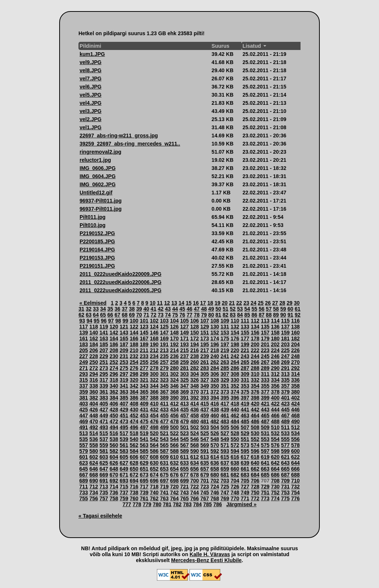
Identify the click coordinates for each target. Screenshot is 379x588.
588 (174, 451)
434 (174, 410)
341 (124, 386)
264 (235, 362)
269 (285, 362)
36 (118, 309)
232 (134, 356)
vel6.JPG (90, 87)
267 (265, 362)
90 (283, 315)
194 (194, 344)
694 (134, 481)
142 (114, 333)
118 (93, 327)
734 (93, 492)
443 (265, 410)
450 (114, 415)
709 (285, 481)
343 (144, 386)
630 (154, 463)
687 (285, 475)
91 (291, 315)
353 (245, 386)
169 (164, 338)
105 (185, 321)
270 (295, 362)
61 (298, 309)
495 (124, 427)
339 (104, 386)
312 (275, 374)
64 (96, 315)
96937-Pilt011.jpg (101, 201)
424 (295, 404)
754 (295, 492)
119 (104, 327)
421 (265, 404)
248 (295, 356)
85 (247, 315)
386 (134, 398)
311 (265, 374)
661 (245, 469)
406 (114, 404)
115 (285, 321)
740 (154, 492)
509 (265, 427)
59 (283, 309)
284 (214, 368)
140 (93, 333)
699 (185, 481)
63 (89, 315)
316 (93, 380)
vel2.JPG (90, 119)
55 (254, 309)
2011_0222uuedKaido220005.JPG (120, 290)
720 (174, 487)
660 (235, 469)
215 (185, 350)
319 (124, 380)
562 (134, 445)
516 (114, 433)
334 (275, 380)
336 (295, 380)
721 (185, 487)
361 (104, 392)
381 (83, 398)
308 (235, 374)
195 (204, 344)
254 (134, 362)
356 (275, 386)
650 (134, 469)
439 (225, 410)
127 (185, 327)
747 (225, 492)
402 (295, 398)
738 (134, 492)
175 (225, 338)
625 (104, 463)
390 (174, 398)
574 (255, 445)
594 (235, 451)
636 (214, 463)
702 (214, 481)
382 (93, 398)
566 (174, 445)
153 (225, 333)
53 (240, 309)
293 (83, 374)
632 (174, 463)
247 (285, 356)
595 (245, 451)
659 (225, 469)
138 (295, 327)
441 (245, 410)
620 (275, 457)
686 (275, 475)
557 (83, 445)
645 (83, 469)
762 (154, 498)
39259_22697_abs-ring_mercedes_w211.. (130, 144)
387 (144, 398)
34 (103, 309)
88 (269, 315)
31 (81, 309)
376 (255, 392)
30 (297, 303)
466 (275, 415)
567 (185, 445)
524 (194, 433)
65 (103, 315)
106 (194, 321)
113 (265, 321)
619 (265, 457)
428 (114, 410)
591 (204, 451)
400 (275, 398)
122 (134, 327)
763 (164, 498)
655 (185, 469)
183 (83, 344)
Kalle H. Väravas (210, 554)
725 (225, 487)
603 (104, 457)
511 (285, 427)
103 (164, 321)
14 (181, 303)
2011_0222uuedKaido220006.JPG (120, 282)
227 (83, 356)
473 (124, 421)
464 (255, 415)
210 (134, 350)
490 (295, 421)
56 (262, 309)
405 (104, 404)
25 (261, 303)
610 (174, 457)
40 (146, 309)
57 (269, 309)
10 (153, 303)
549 (225, 439)
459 (204, 415)
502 (194, 427)
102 (154, 321)
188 (134, 344)
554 (275, 439)
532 (275, 433)
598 (275, 451)
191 (164, 344)
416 (214, 404)
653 (164, 469)
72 (154, 315)
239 (204, 356)
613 (204, 457)
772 (255, 498)
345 (164, 386)
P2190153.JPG (97, 258)
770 (235, 498)
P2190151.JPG (97, 266)
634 (194, 463)
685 (265, 475)
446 (295, 410)
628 (134, 463)
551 (245, 439)
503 (204, 427)
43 (168, 309)
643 (285, 463)
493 (104, 427)
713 (104, 487)
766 (194, 498)
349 (204, 386)
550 (235, 439)
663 (265, 469)
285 (225, 368)
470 (93, 421)
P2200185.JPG (97, 241)
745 (204, 492)
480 (194, 421)
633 (185, 463)
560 (114, 445)
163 (104, 338)
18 (210, 303)
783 (187, 504)
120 (114, 327)
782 (177, 504)
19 (218, 303)
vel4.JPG (90, 103)
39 (139, 309)
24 (254, 303)
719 (164, 487)
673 (144, 475)
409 (144, 404)
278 (154, 368)
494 (114, 427)
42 (161, 309)
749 (245, 492)
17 (203, 303)
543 (164, 439)
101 (144, 321)
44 (175, 309)
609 (164, 457)
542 (154, 439)
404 (93, 404)
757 (104, 498)
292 (295, 368)
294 (93, 374)
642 (275, 463)
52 (233, 309)
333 (265, 380)
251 (104, 362)
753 (285, 492)
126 (174, 327)
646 (93, 469)
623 (83, 463)
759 (124, 498)
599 (285, 451)
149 (185, 333)
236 (174, 356)
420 (255, 404)
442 (255, 410)
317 (104, 380)
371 (204, 392)
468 (295, 415)
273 (104, 368)
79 (204, 315)
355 (265, 386)
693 (124, 481)
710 (295, 481)
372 (214, 392)
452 (134, 415)
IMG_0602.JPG (98, 184)
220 (235, 350)
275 (124, 368)
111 (245, 321)
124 (154, 327)
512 (295, 427)
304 (194, 374)
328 (214, 380)
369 (185, 392)
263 (225, 362)
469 (83, 421)
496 (134, 427)
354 (255, 386)
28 (282, 303)
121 (124, 327)
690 (93, 481)
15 (189, 303)
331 (245, 380)
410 (154, 404)
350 (214, 386)
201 (265, 344)
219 (225, 350)
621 (285, 457)
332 (255, 380)
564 (154, 445)
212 (154, 350)
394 (214, 398)
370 (194, 392)
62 (81, 315)
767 (204, 498)
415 (204, 404)
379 (285, 392)
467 (285, 415)
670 (114, 475)
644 (295, 463)
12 (167, 303)
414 (194, 404)
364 (134, 392)
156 (255, 333)
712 (93, 487)
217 (204, 350)
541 (144, 439)
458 (194, 415)
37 (125, 309)
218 (214, 350)
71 (146, 315)
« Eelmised (93, 303)
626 (114, 463)
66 (110, 315)
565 (164, 445)
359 (83, 392)
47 (197, 309)
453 (144, 415)
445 (285, 410)
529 (245, 433)
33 (96, 309)
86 (254, 315)
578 (295, 445)
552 (255, 439)
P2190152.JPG (97, 233)
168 (154, 338)
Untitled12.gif (96, 193)
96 (104, 321)
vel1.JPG (90, 127)
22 (239, 303)
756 (93, 498)
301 (164, 374)
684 (255, 475)
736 (114, 492)
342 (134, 386)
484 (235, 421)
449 (104, 415)
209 (124, 350)
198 (235, 344)
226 (295, 350)
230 (114, 356)
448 (93, 415)
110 (235, 321)
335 (285, 380)
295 (104, 374)
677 (185, 475)
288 (255, 368)
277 (144, 368)
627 (124, 463)
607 (144, 457)
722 (194, 487)
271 (83, 368)
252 (114, 362)
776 (295, 498)
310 (255, 374)
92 (298, 315)
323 (164, 380)
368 (174, 392)
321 (144, 380)
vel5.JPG (90, 95)
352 (235, 386)
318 (114, 380)
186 (114, 344)
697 (164, 481)
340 (114, 386)
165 (124, 338)
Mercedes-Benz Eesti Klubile (206, 560)
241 (225, 356)
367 (164, 392)
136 (275, 327)
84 (240, 315)
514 (93, 433)
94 (90, 321)
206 (93, 350)
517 (124, 433)
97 (111, 321)
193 (185, 344)
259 (185, 362)
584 (134, 451)
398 (255, 398)
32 (89, 309)
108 (214, 321)
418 (235, 404)
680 (214, 475)
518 (134, 433)
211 (144, 350)
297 (124, 374)
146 (154, 333)
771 (245, 498)
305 (204, 374)
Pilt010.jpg (93, 225)
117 (83, 327)
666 (295, 469)
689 (83, 481)
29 (289, 303)
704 (235, 481)
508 (255, 427)
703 (225, 481)
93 (82, 321)
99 (125, 321)
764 (174, 498)
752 (275, 492)
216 (194, 350)
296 (114, 374)
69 (132, 315)
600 (295, 451)
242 (235, 356)
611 (185, 457)
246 (275, 356)
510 (275, 427)
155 (245, 333)
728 (255, 487)
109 (225, 321)
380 (295, 392)
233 (144, 356)
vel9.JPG (90, 62)
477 (164, 421)
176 (235, 338)
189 (144, 344)
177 (245, 338)
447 (83, 415)
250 (93, 362)
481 (204, 421)
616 (235, 457)
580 (93, 451)
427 (104, 410)
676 (174, 475)
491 (83, 427)
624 (93, 463)
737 (124, 492)
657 (204, 469)
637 (225, 463)
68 (125, 315)
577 (285, 445)
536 (93, 439)
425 (83, 410)
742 (174, 492)
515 (104, 433)
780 (157, 504)
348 (194, 386)
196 (214, 344)
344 (154, 386)
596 (255, 451)
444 (275, 410)
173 (204, 338)
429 (124, 410)
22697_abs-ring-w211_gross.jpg (119, 136)
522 (174, 433)
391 (185, 398)
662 (255, 469)
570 (214, 445)
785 (207, 504)
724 (214, 487)
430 (134, 410)
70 (139, 315)
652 (154, 469)
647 (104, 469)
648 (114, 469)
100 (134, 321)
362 (114, 392)
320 (134, 380)
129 (204, 327)
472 (114, 421)
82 (226, 315)
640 (255, 463)
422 (275, 404)
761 (144, 498)
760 (134, 498)
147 (164, 333)
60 (291, 309)
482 (214, 421)
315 (83, 380)
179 (265, 338)
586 (154, 451)
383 (104, 398)
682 (235, 475)
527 (225, 433)
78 (197, 315)
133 (245, 327)
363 (124, 392)
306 (214, 374)
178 (255, 338)
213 (164, 350)
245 (265, 356)
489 (285, 421)
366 (154, 392)
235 (164, 356)
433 (164, 410)
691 (104, 481)
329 (225, 380)
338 (93, 386)
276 (134, 368)
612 (194, 457)
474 (134, 421)
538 (114, 439)
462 (235, 415)
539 (124, 439)
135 (265, 327)
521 (164, 433)
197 (225, 344)
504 (214, 427)
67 (118, 315)
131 (225, 327)
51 (226, 309)
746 (214, 492)
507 (245, 427)
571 (225, 445)
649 (124, 469)
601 (83, 457)
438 (214, 410)
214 (174, 350)
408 (134, 404)
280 (174, 368)
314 (295, 374)
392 (194, 398)
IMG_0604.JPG (98, 176)
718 (154, 487)
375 (245, 392)
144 (134, 333)
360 (93, 392)
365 (144, 392)
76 (182, 315)
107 (204, 321)
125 (164, 327)
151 (204, 333)
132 (235, 327)
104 (174, 321)
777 (127, 504)
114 (275, 321)
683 (245, 475)
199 (245, 344)
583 (124, 451)
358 (295, 386)
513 (83, 433)
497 (144, 427)
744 (194, 492)
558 (93, 445)
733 (83, 492)
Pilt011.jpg (93, 217)
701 (204, 481)
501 (185, 427)
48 (204, 309)
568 (194, 445)
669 (104, 475)
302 (174, 374)
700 (194, 481)
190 (154, 344)
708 (275, 481)
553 (265, 439)
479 (185, 421)
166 (134, 338)
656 (194, 469)
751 (265, 492)
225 (285, 350)
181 (285, 338)
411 (164, 404)
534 (295, 433)
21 (232, 303)
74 (168, 315)
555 (285, 439)
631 (164, 463)
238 (194, 356)
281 (185, 368)
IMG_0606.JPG (98, 168)
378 (275, 392)
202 (275, 344)
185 (104, 344)
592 (214, 451)
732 (295, 487)
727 (245, 487)
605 (124, 457)
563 (144, 445)
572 (235, 445)
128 (194, 327)
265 (245, 362)
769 (225, 498)
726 (235, 487)
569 (204, 445)
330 (235, 380)
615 (225, 457)
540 (134, 439)
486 (255, 421)
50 (218, 309)
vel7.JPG (90, 78)
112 (255, 321)
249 (83, 362)
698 (174, 481)
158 (275, 333)
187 (124, 344)
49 (211, 309)
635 (204, 463)
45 (182, 309)
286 (235, 368)
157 (265, 333)
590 (194, 451)
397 (245, 398)
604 (114, 457)
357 (285, 386)
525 (204, 433)
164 (114, 338)
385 (124, 398)
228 (93, 356)
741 (164, 492)
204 (295, 344)
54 (247, 309)
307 (225, 374)
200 (255, 344)
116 (295, 321)
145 (144, 333)
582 (114, 451)
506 (235, 427)
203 (285, 344)
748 (235, 492)
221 (245, 350)
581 (104, 451)
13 (174, 303)
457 (185, 415)
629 (144, 463)
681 (225, 475)
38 (132, 309)
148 (174, 333)
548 (214, 439)
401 (285, 398)
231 (124, 356)
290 (275, 368)
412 (174, 404)
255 (144, 362)
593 (225, 451)
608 (154, 457)
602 (93, 457)
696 (154, 481)
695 (144, 481)
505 (225, 427)
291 (285, 368)
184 (93, 344)
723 (204, 487)
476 (154, 421)
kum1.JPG (92, 54)
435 (185, 410)
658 (214, 469)
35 (110, 309)
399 (265, 398)
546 (194, 439)
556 (295, 439)
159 (285, 333)
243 (245, 356)
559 (104, 445)
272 (93, 368)
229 (104, 356)
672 (134, 475)
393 (204, 398)
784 (197, 504)
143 (124, 333)
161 (83, 338)
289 (265, 368)
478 (174, 421)
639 (245, 463)
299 (144, 374)
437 (204, 410)
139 (83, 333)
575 (265, 445)
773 (265, 498)
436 (194, 410)
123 (144, 327)
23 (246, 303)
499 (164, 427)
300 (154, 374)
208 (114, 350)
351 (225, 386)
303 (185, 374)
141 (104, 333)
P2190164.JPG (97, 250)
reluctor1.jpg (95, 160)
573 (245, 445)
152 (214, 333)
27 (275, 303)
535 (83, 439)
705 (245, 481)
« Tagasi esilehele (100, 516)
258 (174, 362)
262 (214, 362)
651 (144, 469)
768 (214, 498)
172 (194, 338)
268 (275, 362)
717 (144, 487)
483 (225, 421)
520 (154, 433)
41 (154, 309)
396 (235, 398)
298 (134, 374)
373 (225, 392)
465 (265, 415)
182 (295, 338)
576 (275, 445)
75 (175, 315)
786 (217, 504)
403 (83, 404)
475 (144, 421)
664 (275, 469)
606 (134, 457)
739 (144, 492)
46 (189, 309)
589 (185, 451)
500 (174, 427)
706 (255, 481)
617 (245, 457)
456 (174, 415)
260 (194, 362)
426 (93, 410)
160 (295, 333)
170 (174, 338)
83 (233, 315)
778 (137, 504)
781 (167, 504)
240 (214, 356)
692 (114, 481)
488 (275, 421)
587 (164, 451)
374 (235, 392)
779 (147, 504)
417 (225, 404)
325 (185, 380)
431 (144, 410)
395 (225, 398)
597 (265, 451)
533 (285, 433)
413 (185, 404)
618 (255, 457)
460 (214, 415)
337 (83, 386)
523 (185, 433)
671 (124, 475)
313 (285, 374)
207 (104, 350)
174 (214, 338)
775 (285, 498)
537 (104, 439)
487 (265, 421)
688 (295, 475)
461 (225, 415)
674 (154, 475)
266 (255, 362)
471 (104, 421)
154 (235, 333)
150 (194, 333)
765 (185, 498)
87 (262, 315)
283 (204, 368)
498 (154, 427)
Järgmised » (241, 504)
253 (124, 362)
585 (144, 451)
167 (144, 338)
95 (97, 321)
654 (174, 469)
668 (93, 475)
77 (189, 315)
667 (83, 475)
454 (154, 415)
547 (204, 439)
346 (174, 386)
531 (265, 433)
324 (174, 380)
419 (245, 404)
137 (285, 327)
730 (275, 487)
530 (255, 433)
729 (265, 487)
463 (245, 415)
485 (245, 421)
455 (164, 415)
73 (161, 315)
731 (285, 487)
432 (154, 410)
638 (235, 463)
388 (154, 398)
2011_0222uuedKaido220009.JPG (120, 274)
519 (144, 433)
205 (83, 350)
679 (204, 475)
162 (93, 338)
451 (124, 415)
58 (276, 309)
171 (185, 338)
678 (194, 475)
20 (225, 303)
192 (174, 344)
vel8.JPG (90, 70)
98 (118, 321)
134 (255, 327)
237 (185, 356)
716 (134, 487)
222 (255, 350)
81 (218, 315)
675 (164, 475)
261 (204, 362)
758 (114, 498)
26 (268, 303)
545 (185, 439)
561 (124, 445)
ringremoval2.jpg (100, 152)
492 (93, 427)
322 (154, 380)
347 (185, 386)
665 (285, 469)
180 (275, 338)
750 (255, 492)
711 (83, 487)
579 (83, 451)
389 (164, 398)
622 (295, 457)
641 (265, 463)
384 (114, 398)
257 (164, 362)
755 (83, 498)
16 (196, 303)
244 (255, 356)
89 (276, 315)
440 (235, 410)
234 (154, 356)
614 (214, 457)
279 (164, 368)
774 (275, 498)
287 (245, 368)
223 (265, 350)
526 (214, 433)
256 (154, 362)
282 (194, 368)
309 (245, 374)
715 (124, 487)
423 (285, 404)
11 (160, 303)
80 (211, 315)
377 (265, 392)
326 (194, 380)
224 (275, 350)
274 (114, 368)
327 (204, 380)
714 (114, 487)
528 (235, 433)
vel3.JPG (90, 111)
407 (124, 404)
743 (185, 492)
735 (104, 492)
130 (214, 327)
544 (174, 439)
